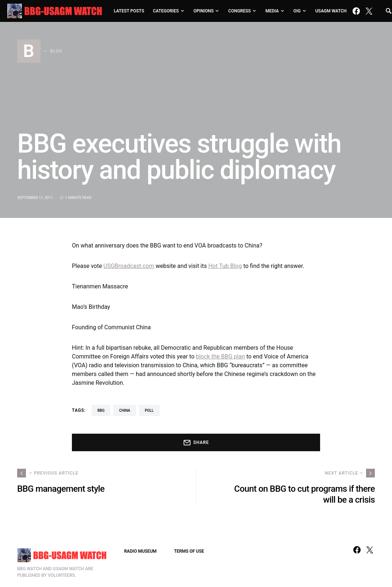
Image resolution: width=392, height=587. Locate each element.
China (124, 410)
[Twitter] (369, 11)
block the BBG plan (220, 356)
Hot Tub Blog (225, 266)
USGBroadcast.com (129, 266)
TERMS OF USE (189, 551)
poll (149, 410)
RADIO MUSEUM (140, 551)
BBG (101, 410)
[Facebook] (356, 11)
